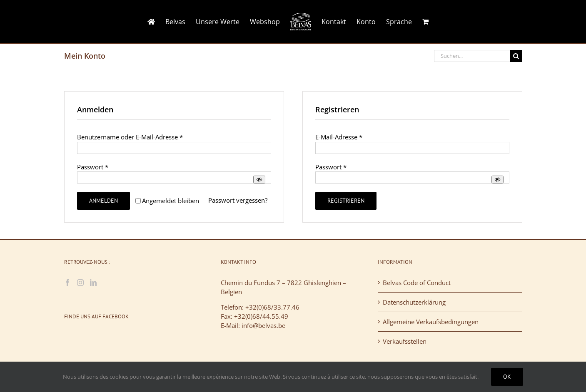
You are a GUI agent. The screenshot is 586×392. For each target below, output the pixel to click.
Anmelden (103, 201)
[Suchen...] (472, 56)
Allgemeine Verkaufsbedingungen (431, 322)
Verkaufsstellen (405, 341)
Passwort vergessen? (238, 200)
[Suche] (516, 56)
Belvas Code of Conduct (417, 283)
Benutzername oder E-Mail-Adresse (130, 137)
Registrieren (346, 201)
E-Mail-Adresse (339, 137)
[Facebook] (67, 283)
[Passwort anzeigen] (259, 180)
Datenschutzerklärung (414, 302)
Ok (507, 377)
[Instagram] (80, 283)
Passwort (93, 167)
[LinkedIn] (93, 283)
